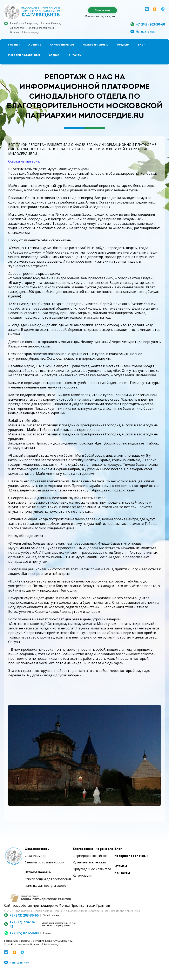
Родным (123, 44)
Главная (14, 44)
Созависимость (37, 849)
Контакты (74, 55)
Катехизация (82, 875)
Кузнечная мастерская (89, 862)
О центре (34, 44)
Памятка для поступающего (45, 885)
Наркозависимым (96, 44)
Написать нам (146, 31)
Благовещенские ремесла (93, 849)
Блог (141, 44)
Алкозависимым (62, 44)
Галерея (53, 55)
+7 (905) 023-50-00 (24, 933)
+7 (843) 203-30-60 (150, 24)
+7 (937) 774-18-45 (22, 924)
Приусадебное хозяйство (92, 869)
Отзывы (121, 866)
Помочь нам (102, 10)
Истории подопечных (24, 55)
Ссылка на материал (25, 161)
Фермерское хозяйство (90, 856)
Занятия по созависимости (45, 862)
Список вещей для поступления (48, 879)
